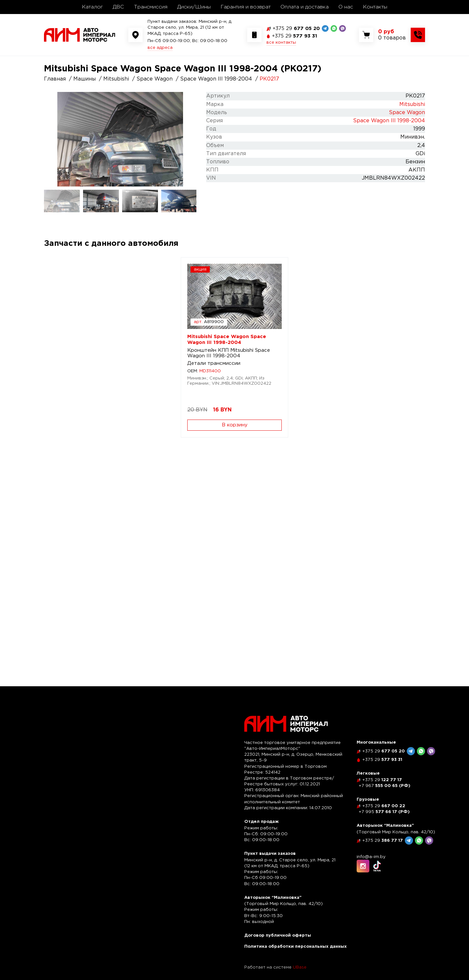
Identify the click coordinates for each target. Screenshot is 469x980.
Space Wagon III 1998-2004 (389, 121)
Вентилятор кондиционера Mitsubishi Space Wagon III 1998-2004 (182, 556)
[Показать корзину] (392, 35)
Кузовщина (260, 369)
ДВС (118, 7)
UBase (300, 967)
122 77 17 (382, 780)
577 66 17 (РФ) (384, 812)
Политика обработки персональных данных (296, 947)
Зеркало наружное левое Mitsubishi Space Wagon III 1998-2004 (279, 356)
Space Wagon (407, 113)
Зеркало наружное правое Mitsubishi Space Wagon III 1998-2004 (377, 356)
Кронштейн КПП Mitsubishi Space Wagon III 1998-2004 (85, 353)
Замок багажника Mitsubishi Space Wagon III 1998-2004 (85, 554)
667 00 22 (384, 806)
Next (189, 139)
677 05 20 (296, 29)
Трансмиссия (151, 7)
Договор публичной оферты (278, 935)
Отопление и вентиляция (180, 569)
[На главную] (80, 35)
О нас (346, 7)
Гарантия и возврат (246, 7)
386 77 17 (383, 841)
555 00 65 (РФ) (384, 786)
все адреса (160, 48)
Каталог (92, 7)
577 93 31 (295, 36)
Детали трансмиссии (77, 363)
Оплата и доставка (305, 7)
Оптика (157, 363)
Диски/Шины (194, 7)
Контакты (375, 7)
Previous (51, 139)
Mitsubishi (412, 104)
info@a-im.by (371, 857)
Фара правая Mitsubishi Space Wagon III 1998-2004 (185, 353)
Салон (58, 564)
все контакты (281, 43)
